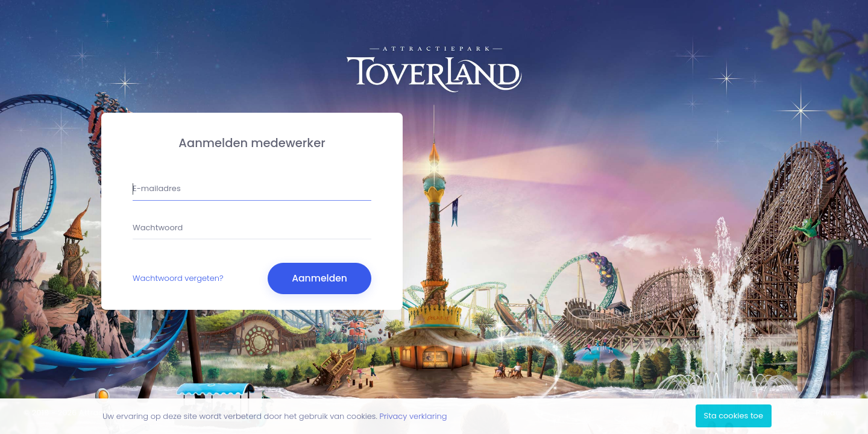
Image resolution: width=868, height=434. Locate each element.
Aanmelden (319, 278)
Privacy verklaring (413, 416)
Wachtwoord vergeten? (178, 278)
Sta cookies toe (734, 416)
